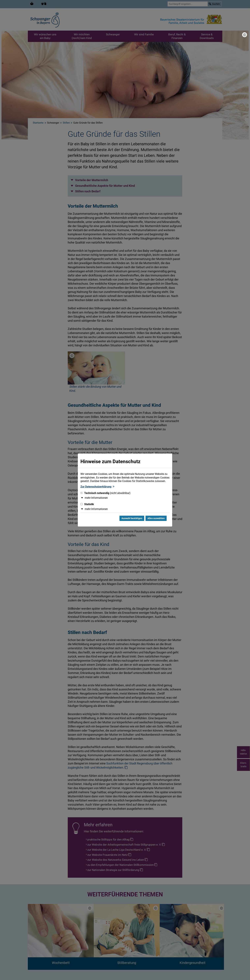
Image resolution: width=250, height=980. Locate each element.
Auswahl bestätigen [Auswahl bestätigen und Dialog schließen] (132, 518)
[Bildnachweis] (245, 35)
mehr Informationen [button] (96, 498)
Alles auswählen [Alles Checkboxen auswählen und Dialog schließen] (156, 518)
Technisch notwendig (105, 493)
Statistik (87, 504)
